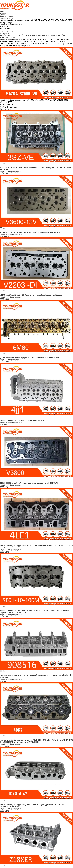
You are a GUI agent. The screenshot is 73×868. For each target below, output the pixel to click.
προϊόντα (4, 14)
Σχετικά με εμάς (6, 16)
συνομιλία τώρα (6, 18)
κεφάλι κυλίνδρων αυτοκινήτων (13, 35)
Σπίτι (2, 12)
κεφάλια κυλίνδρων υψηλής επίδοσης (42, 35)
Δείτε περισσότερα (64, 44)
